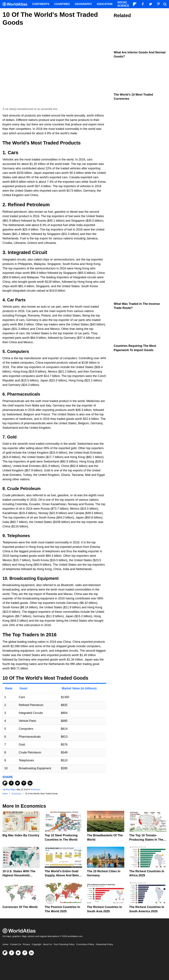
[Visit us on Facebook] (12, 953)
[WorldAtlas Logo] (16, 4)
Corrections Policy (85, 944)
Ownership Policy (104, 944)
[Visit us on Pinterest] (25, 953)
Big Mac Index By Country (21, 835)
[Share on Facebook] (11, 783)
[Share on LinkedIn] (30, 783)
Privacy (26, 944)
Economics (36, 790)
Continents (41, 4)
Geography (83, 4)
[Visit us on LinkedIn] (31, 953)
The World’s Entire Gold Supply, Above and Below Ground (63, 875)
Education (105, 4)
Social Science (123, 4)
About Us (48, 944)
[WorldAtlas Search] (165, 4)
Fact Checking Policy (64, 944)
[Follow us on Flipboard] (5, 953)
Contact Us (16, 944)
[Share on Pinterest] (24, 783)
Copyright (36, 944)
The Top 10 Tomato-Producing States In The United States (146, 839)
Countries (62, 4)
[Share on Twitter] (17, 783)
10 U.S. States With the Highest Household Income (19, 875)
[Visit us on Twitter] (18, 953)
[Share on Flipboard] (5, 783)
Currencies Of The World (20, 907)
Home (5, 944)
